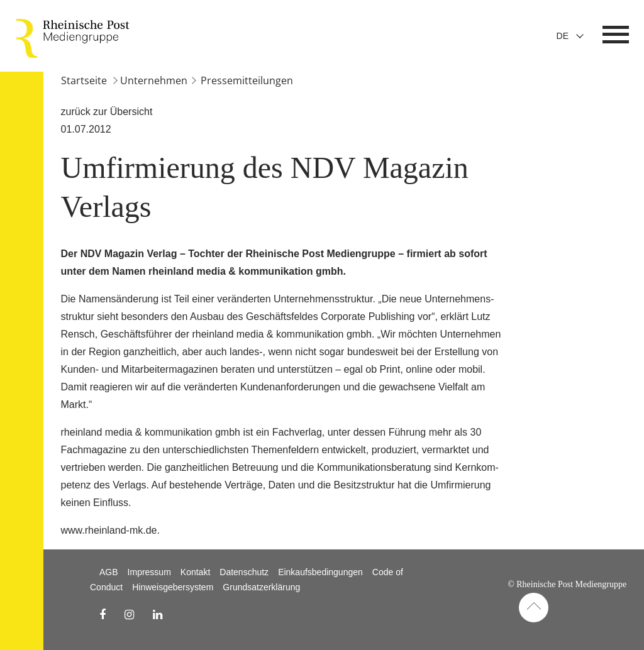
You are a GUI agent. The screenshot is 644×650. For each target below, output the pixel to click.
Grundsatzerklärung (261, 587)
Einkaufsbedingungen (320, 572)
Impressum (149, 572)
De (563, 36)
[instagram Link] (129, 615)
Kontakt (195, 572)
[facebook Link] (103, 615)
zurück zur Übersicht (107, 112)
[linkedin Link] (158, 615)
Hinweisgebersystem (173, 587)
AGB (109, 572)
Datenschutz (244, 572)
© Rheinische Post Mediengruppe (567, 584)
